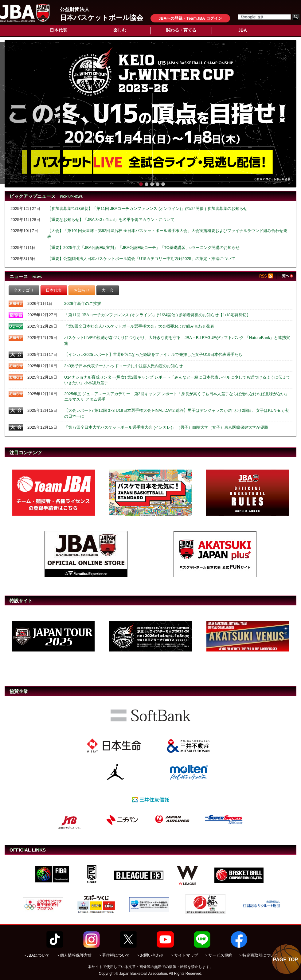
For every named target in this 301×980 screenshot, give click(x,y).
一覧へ (286, 276)
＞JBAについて (36, 955)
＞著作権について (114, 955)
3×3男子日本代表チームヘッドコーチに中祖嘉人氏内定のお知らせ (123, 366)
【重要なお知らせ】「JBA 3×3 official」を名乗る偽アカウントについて (111, 220)
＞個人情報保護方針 (74, 955)
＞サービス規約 (218, 955)
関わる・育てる (181, 30)
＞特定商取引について (258, 955)
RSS (268, 276)
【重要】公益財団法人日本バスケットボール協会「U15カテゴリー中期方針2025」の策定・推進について (141, 259)
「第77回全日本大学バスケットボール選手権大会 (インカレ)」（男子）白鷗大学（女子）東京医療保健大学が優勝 (166, 427)
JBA (242, 30)
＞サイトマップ (184, 955)
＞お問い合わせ (150, 955)
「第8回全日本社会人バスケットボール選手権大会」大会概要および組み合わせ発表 (139, 326)
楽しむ (120, 30)
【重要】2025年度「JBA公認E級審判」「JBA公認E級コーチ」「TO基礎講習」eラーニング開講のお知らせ (143, 248)
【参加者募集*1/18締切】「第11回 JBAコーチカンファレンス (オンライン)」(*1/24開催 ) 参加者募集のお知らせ (147, 209)
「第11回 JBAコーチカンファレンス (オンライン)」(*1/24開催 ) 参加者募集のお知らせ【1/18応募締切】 (157, 315)
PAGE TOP (285, 960)
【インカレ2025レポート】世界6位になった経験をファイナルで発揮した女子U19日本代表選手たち (153, 354)
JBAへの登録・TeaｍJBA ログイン (190, 18)
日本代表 (58, 30)
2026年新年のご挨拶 (83, 303)
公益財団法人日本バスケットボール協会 (25, 13)
